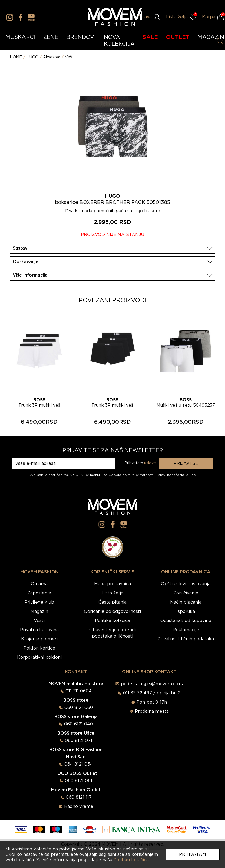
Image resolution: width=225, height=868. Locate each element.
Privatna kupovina (39, 630)
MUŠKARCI (20, 37)
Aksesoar (52, 57)
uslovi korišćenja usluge (176, 475)
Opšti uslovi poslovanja (186, 584)
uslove (150, 463)
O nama (39, 584)
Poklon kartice (39, 648)
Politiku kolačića (131, 860)
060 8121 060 (79, 708)
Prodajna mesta (152, 711)
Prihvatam (193, 854)
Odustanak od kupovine (186, 621)
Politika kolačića (112, 621)
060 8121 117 (79, 797)
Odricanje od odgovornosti (112, 611)
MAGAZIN (211, 37)
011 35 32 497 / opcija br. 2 (152, 693)
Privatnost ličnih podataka (186, 639)
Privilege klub (39, 602)
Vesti (39, 621)
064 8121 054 (79, 764)
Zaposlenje (39, 593)
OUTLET (178, 37)
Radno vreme (79, 806)
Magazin (39, 611)
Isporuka (186, 611)
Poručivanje (186, 593)
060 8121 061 (79, 781)
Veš (68, 57)
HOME (16, 57)
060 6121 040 (79, 724)
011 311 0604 (79, 691)
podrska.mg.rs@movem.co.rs (152, 684)
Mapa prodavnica (112, 584)
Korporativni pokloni (39, 657)
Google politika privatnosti (132, 475)
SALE (150, 37)
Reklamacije (186, 630)
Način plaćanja (186, 602)
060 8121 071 (79, 741)
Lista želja (112, 593)
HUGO (32, 57)
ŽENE (51, 37)
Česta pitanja (112, 602)
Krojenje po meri (39, 639)
